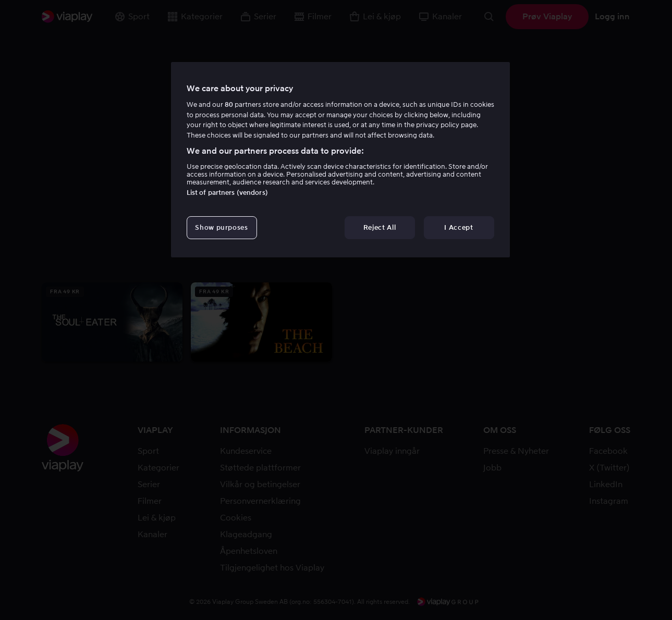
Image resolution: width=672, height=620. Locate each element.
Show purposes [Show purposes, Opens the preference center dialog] (221, 227)
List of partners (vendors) (227, 193)
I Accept (459, 227)
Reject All (380, 227)
